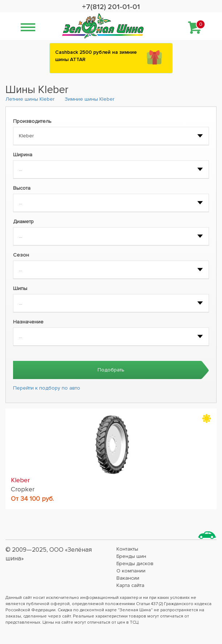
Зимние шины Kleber (89, 99)
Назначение (28, 322)
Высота (22, 188)
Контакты (127, 549)
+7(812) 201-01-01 (111, 7)
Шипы (20, 288)
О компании (131, 571)
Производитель (32, 121)
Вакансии (128, 578)
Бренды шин (131, 556)
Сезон (21, 255)
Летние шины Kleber (30, 99)
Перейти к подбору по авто (47, 388)
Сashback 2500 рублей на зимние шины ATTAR (96, 56)
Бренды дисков (135, 563)
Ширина (23, 155)
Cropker (23, 489)
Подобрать (111, 370)
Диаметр (23, 222)
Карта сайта (130, 585)
